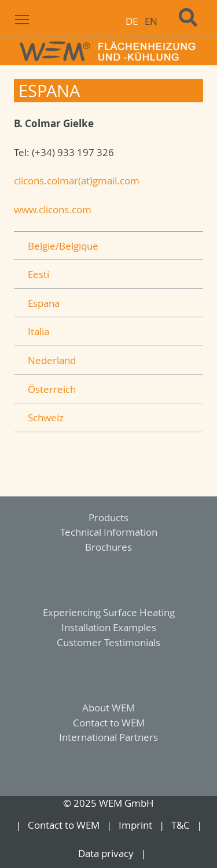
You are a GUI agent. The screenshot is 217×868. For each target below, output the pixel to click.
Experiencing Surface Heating (109, 612)
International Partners (108, 737)
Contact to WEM (109, 723)
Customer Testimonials (108, 642)
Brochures (108, 547)
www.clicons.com (53, 209)
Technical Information (109, 532)
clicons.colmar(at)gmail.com (77, 181)
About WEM (108, 708)
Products (108, 518)
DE (132, 21)
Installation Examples (109, 627)
